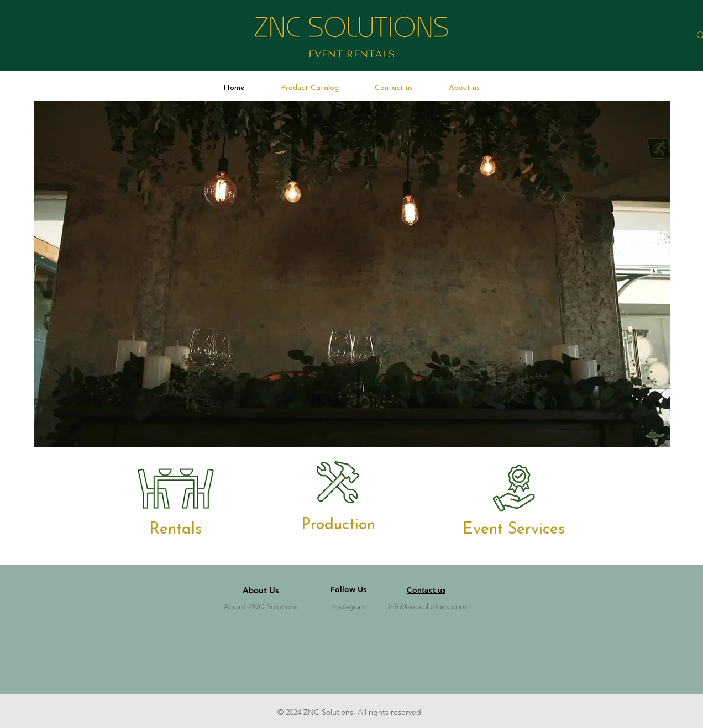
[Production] (338, 525)
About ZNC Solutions (261, 606)
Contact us (426, 590)
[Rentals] (175, 529)
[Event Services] (514, 529)
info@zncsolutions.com (427, 606)
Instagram (350, 606)
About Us (261, 590)
